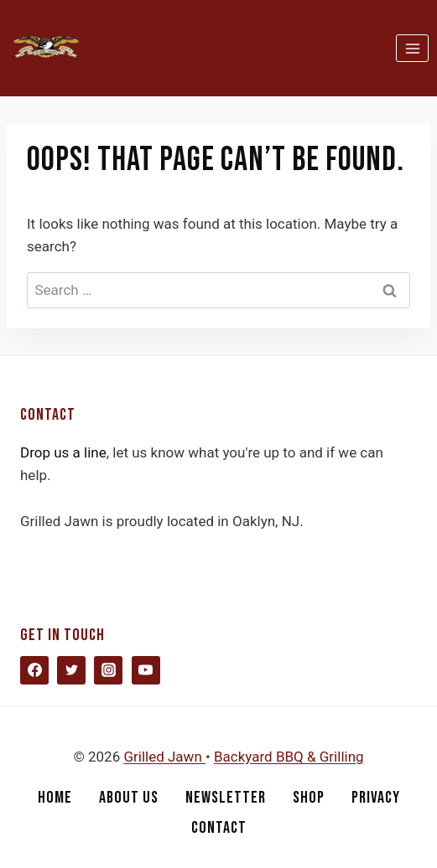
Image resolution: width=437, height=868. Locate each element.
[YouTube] (146, 670)
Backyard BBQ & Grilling (289, 757)
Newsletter (226, 798)
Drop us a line (63, 452)
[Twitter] (71, 670)
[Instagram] (108, 670)
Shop (309, 798)
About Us (129, 798)
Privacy (376, 798)
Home (55, 798)
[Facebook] (34, 670)
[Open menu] (412, 48)
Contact (219, 828)
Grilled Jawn (164, 757)
